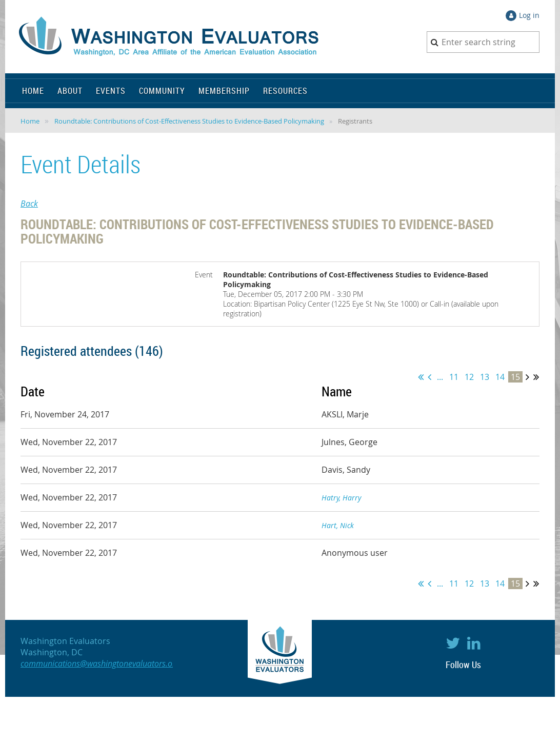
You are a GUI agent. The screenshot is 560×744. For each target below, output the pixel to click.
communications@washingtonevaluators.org (100, 663)
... (440, 377)
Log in (529, 15)
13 (485, 377)
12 (469, 377)
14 (500, 377)
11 (454, 377)
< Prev (429, 377)
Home (30, 121)
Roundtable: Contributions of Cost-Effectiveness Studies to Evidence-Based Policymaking (189, 121)
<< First (421, 377)
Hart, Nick (338, 525)
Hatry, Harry (341, 498)
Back (29, 204)
